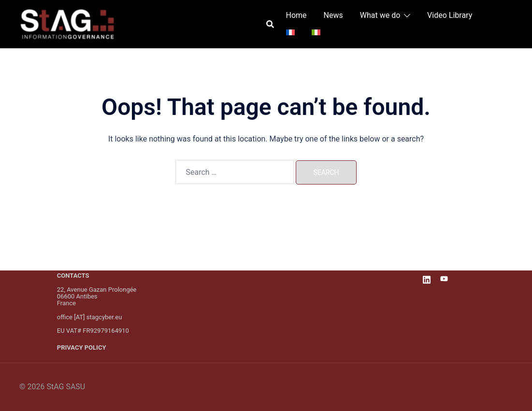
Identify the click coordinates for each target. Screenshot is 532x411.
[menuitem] (290, 33)
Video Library (450, 15)
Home (296, 15)
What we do (380, 15)
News (333, 15)
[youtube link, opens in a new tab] (444, 278)
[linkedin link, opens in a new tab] (427, 278)
